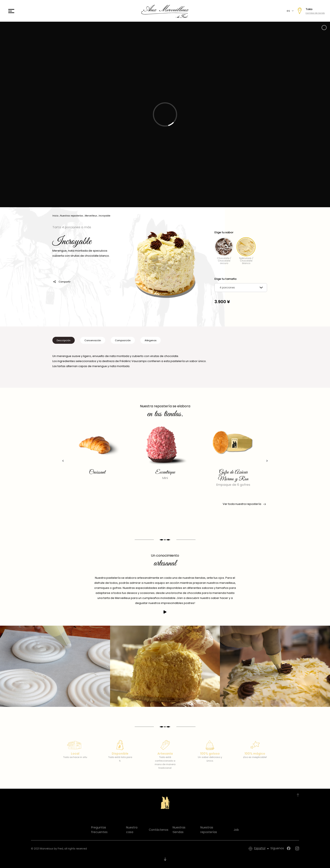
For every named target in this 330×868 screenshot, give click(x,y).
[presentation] (63, 461)
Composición (123, 340)
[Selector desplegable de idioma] (262, 849)
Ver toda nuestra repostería (244, 504)
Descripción (64, 340)
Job (236, 830)
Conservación (93, 340)
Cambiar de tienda (315, 13)
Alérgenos (151, 340)
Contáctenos (159, 830)
